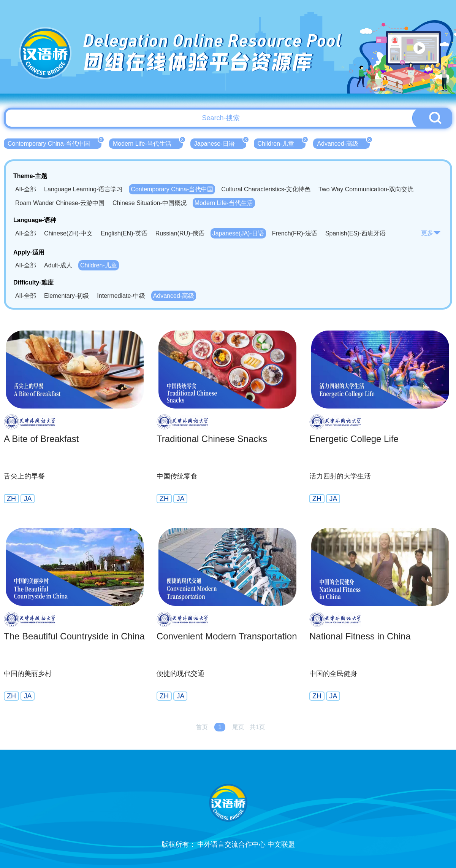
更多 (431, 233)
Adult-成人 (58, 265)
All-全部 (26, 189)
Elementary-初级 (66, 296)
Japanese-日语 (220, 143)
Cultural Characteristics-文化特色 (266, 189)
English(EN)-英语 (124, 233)
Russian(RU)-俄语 (180, 233)
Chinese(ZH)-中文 (68, 233)
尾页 (238, 727)
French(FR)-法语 (295, 233)
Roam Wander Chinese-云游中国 (60, 203)
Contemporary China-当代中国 (55, 143)
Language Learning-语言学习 (83, 189)
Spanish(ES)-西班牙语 (355, 233)
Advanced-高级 (343, 143)
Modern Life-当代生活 (148, 143)
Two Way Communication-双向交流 (366, 189)
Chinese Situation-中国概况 (150, 203)
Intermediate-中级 (121, 296)
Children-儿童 (282, 143)
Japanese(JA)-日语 (238, 233)
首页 (202, 727)
